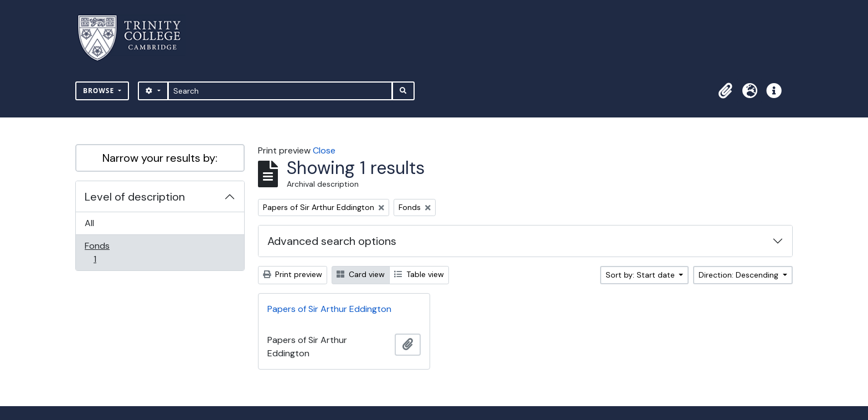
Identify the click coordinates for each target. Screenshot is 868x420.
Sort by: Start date (641, 275)
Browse (100, 91)
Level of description (135, 197)
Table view (419, 274)
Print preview (293, 274)
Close (324, 150)
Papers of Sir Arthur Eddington (329, 309)
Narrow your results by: (160, 158)
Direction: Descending (740, 275)
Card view (361, 274)
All (89, 223)
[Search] (280, 91)
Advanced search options (332, 241)
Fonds (102, 252)
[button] (725, 91)
